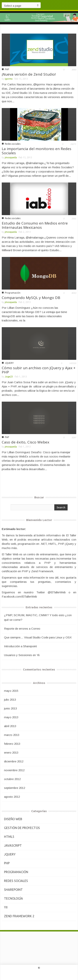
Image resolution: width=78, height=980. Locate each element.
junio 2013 (10, 708)
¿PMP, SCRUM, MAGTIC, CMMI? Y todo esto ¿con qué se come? (38, 617)
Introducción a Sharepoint (20, 646)
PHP (7, 69)
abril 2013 (10, 726)
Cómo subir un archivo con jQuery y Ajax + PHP (39, 370)
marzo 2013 (12, 735)
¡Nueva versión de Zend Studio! (29, 74)
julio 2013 (10, 700)
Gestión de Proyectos (22, 828)
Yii (6, 907)
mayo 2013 (11, 717)
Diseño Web (13, 819)
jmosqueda (11, 157)
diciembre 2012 (14, 761)
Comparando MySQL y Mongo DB (31, 298)
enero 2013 (11, 753)
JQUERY (9, 363)
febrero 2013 (12, 744)
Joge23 (9, 377)
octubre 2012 (12, 779)
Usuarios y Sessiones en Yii (22, 655)
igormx (9, 79)
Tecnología (13, 898)
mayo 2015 (11, 691)
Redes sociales (13, 144)
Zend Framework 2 (19, 916)
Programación (13, 293)
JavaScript (13, 845)
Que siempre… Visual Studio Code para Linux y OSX (38, 637)
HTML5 (9, 837)
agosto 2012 (12, 797)
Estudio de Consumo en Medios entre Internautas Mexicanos (35, 225)
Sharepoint (13, 890)
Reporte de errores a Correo (22, 629)
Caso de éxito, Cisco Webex (26, 442)
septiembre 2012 (15, 788)
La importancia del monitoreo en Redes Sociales (36, 151)
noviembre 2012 (14, 770)
